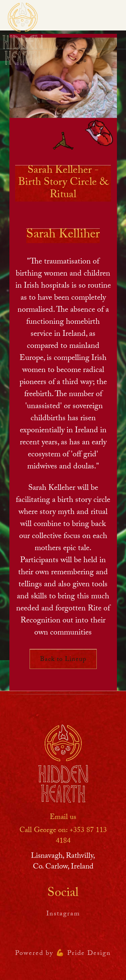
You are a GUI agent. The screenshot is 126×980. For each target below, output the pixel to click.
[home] (23, 34)
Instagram (63, 914)
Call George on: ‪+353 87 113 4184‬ (63, 836)
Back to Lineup (63, 660)
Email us (63, 818)
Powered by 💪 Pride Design (63, 954)
